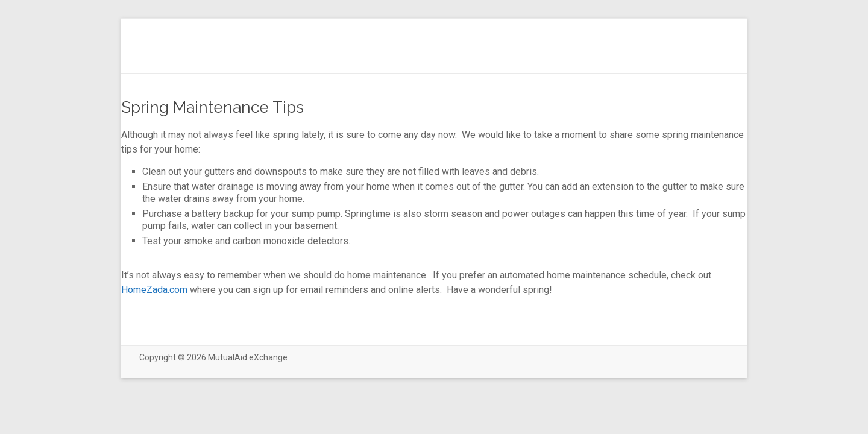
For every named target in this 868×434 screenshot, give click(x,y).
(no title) (442, 57)
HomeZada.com (154, 290)
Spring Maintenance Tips (212, 107)
